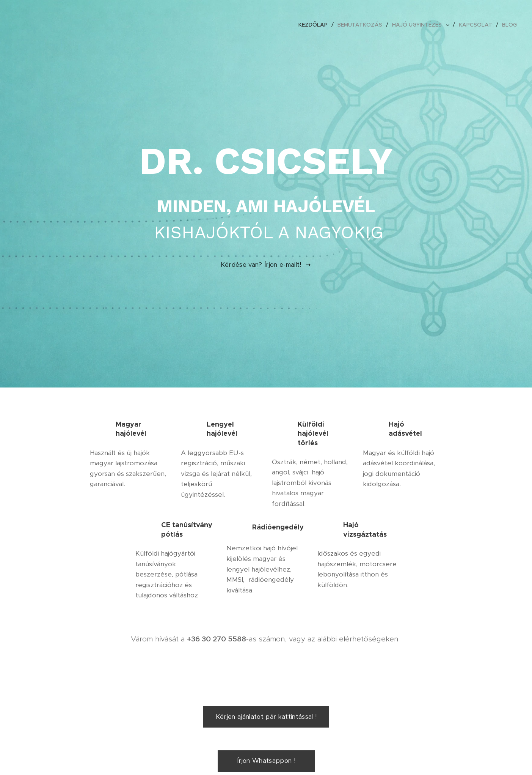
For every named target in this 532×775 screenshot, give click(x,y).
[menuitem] (315, 25)
